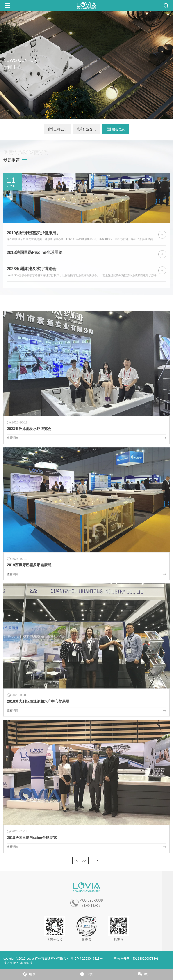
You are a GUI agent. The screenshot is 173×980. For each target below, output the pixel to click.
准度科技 (26, 963)
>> (84, 861)
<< (76, 861)
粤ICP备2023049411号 (86, 959)
